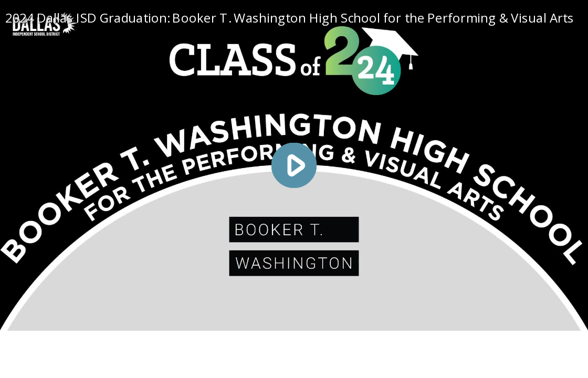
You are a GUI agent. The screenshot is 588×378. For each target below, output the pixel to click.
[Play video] (294, 165)
